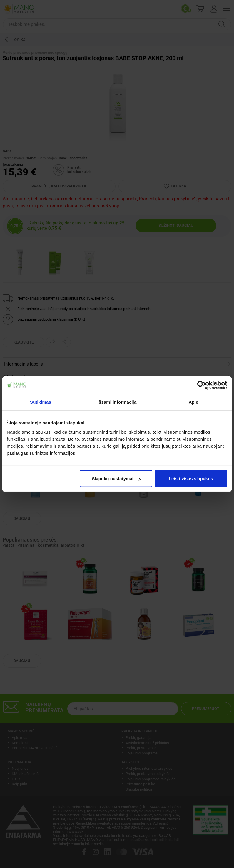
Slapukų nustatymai (116, 479)
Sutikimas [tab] (41, 402)
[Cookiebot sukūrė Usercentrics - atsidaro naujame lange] (202, 385)
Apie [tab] (194, 402)
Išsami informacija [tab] (117, 402)
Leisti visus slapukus (191, 479)
